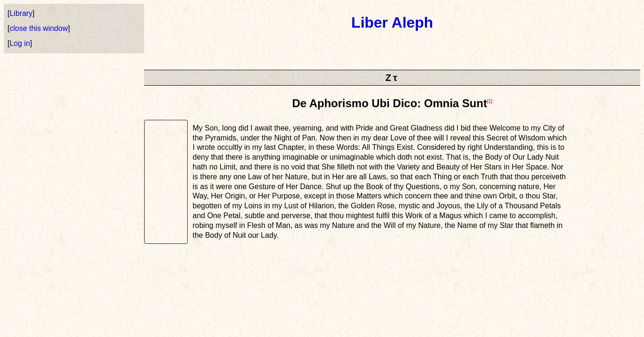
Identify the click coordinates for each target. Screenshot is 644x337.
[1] (490, 101)
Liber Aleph (392, 22)
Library (21, 13)
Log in (20, 43)
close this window (39, 28)
